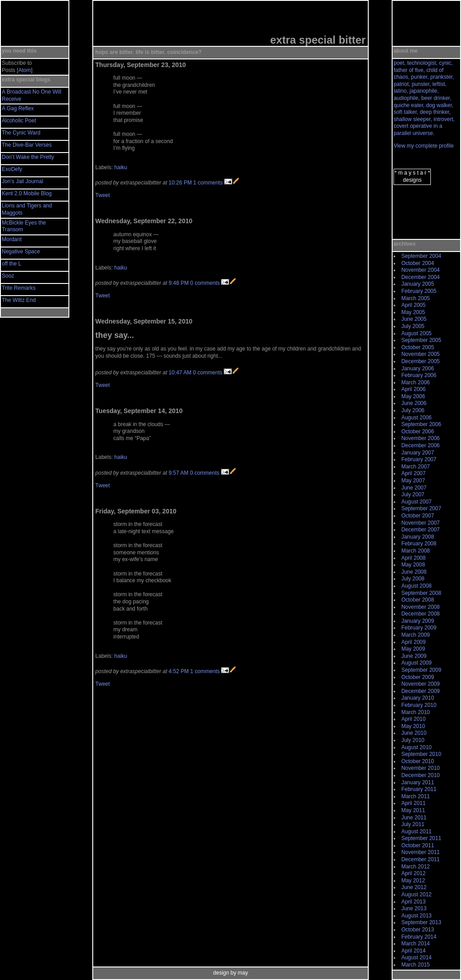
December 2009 (420, 691)
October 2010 (418, 761)
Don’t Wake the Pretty (28, 157)
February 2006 (419, 375)
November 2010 (420, 768)
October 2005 (418, 347)
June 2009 (414, 656)
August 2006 (416, 418)
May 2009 (413, 649)
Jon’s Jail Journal (23, 181)
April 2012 (413, 873)
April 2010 (413, 719)
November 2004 (420, 270)
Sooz (8, 276)
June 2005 (414, 319)
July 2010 (413, 740)
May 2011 (413, 810)
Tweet (103, 195)
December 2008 (420, 614)
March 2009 (415, 635)
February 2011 (419, 789)
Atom (25, 70)
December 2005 (420, 361)
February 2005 (419, 291)
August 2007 (416, 502)
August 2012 (416, 895)
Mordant (12, 239)
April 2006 (413, 389)
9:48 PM (179, 283)
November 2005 (420, 354)
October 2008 (418, 600)
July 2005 (413, 326)
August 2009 (416, 663)
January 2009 (418, 621)
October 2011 (418, 845)
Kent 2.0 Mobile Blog (27, 193)
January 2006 (418, 369)
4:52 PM (179, 671)
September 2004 (421, 256)
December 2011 (420, 859)
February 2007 (419, 459)
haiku (121, 167)
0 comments (205, 283)
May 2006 (413, 396)
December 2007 (420, 530)
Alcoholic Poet (19, 121)
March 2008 (415, 551)
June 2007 (414, 488)
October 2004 (418, 263)
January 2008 (418, 537)
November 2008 (420, 607)
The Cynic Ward (21, 133)
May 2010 (413, 726)
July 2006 (413, 410)
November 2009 (420, 684)
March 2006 (415, 382)
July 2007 (413, 494)
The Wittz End (19, 300)
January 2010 (418, 698)
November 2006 (420, 438)
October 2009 (418, 677)
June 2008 (414, 572)
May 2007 (413, 481)
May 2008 (413, 565)
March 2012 (415, 867)
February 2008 (419, 544)
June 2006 (414, 403)
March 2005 (415, 298)
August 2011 (416, 832)
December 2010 (420, 775)
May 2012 (413, 881)
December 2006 (420, 445)
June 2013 (414, 908)
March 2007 (415, 467)
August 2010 (416, 747)
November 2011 (420, 852)
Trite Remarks (19, 288)
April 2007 (413, 473)
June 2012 (414, 887)
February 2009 (419, 628)
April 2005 (413, 305)
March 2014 (415, 944)
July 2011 (413, 824)
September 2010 (421, 754)
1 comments (208, 183)
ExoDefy (12, 169)
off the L (11, 264)
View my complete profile (423, 146)
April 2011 (413, 803)
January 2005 (418, 284)
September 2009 (421, 670)
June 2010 (414, 733)
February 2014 (419, 937)
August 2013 (416, 916)
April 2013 (413, 902)
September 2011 (421, 838)
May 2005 (413, 312)
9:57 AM (179, 473)
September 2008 (421, 593)
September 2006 (421, 424)
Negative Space (21, 252)
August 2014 (416, 958)
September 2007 (421, 508)
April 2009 (413, 642)
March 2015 (415, 965)
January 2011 (418, 782)
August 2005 (416, 333)
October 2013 (418, 930)
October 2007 (418, 516)
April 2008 (413, 558)
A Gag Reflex (18, 108)
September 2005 (421, 340)
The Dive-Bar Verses (27, 145)
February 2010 (419, 705)
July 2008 (413, 579)
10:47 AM (180, 373)
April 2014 (413, 951)
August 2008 (416, 586)
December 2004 (420, 277)
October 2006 (418, 432)
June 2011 (414, 818)
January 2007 (418, 453)
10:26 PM (180, 183)
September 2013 (421, 922)
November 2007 (420, 523)
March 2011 (415, 796)
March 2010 (415, 712)
